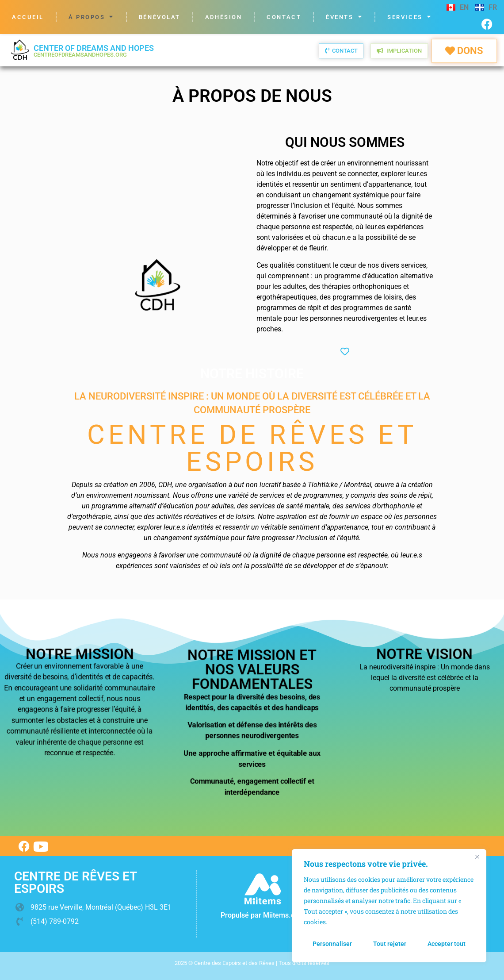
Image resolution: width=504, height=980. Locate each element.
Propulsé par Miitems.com (263, 915)
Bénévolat (160, 17)
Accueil (28, 17)
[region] (389, 906)
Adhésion (223, 17)
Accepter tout (447, 944)
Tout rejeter (390, 944)
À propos (91, 17)
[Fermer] (477, 857)
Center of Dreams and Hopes (94, 51)
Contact (284, 17)
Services (409, 17)
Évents (344, 17)
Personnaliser (332, 944)
